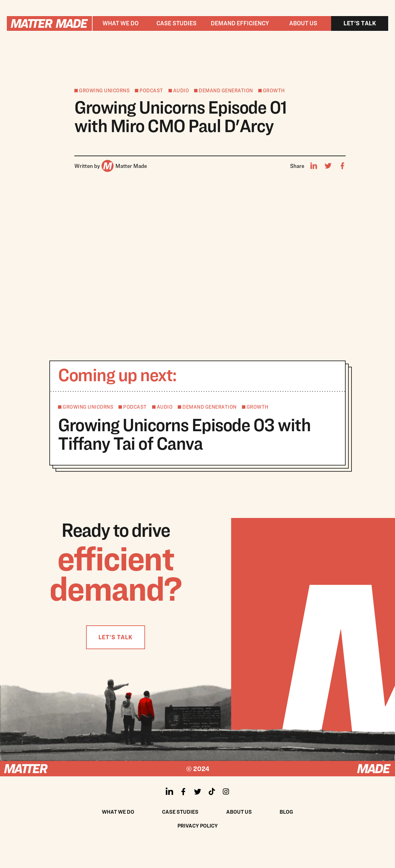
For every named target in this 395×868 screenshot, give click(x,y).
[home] (49, 23)
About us (303, 23)
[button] (121, 23)
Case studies (177, 23)
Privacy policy (198, 826)
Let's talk (360, 23)
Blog (286, 812)
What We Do (118, 812)
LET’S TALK (115, 637)
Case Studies (180, 812)
